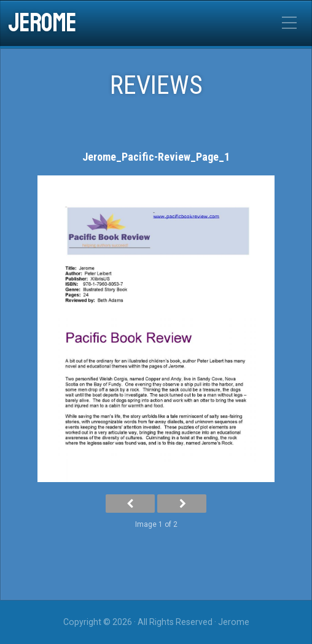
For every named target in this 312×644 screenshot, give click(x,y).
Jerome (42, 23)
